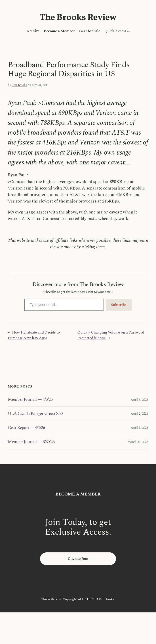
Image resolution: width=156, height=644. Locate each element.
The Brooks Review (78, 18)
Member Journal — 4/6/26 (30, 400)
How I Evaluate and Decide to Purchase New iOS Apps (34, 335)
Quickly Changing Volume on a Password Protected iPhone (111, 335)
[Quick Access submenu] (128, 31)
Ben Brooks (19, 85)
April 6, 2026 (139, 400)
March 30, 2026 (138, 442)
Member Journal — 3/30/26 (31, 442)
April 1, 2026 (139, 428)
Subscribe (119, 305)
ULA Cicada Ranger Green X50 (35, 414)
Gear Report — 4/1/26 (26, 428)
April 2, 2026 (139, 414)
